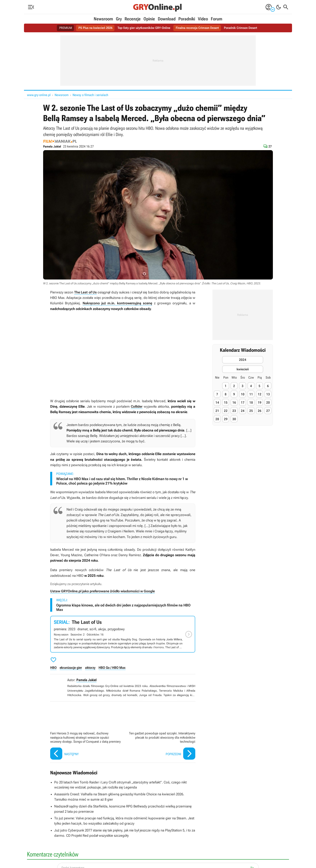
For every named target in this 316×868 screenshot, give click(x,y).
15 (226, 403)
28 (217, 419)
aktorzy (90, 667)
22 (226, 411)
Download (167, 19)
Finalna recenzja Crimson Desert (200, 28)
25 (251, 411)
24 (243, 411)
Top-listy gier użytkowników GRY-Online (143, 28)
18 (251, 403)
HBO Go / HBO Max (112, 667)
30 (234, 419)
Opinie (149, 19)
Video (203, 19)
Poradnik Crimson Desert (245, 28)
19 (260, 403)
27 (268, 411)
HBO (53, 667)
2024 (243, 360)
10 (243, 394)
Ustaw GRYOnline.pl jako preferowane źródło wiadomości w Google (102, 591)
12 (260, 394)
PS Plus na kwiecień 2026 (92, 28)
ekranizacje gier (71, 667)
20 (268, 403)
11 (251, 394)
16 (234, 403)
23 (234, 411)
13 (268, 394)
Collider (137, 406)
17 (243, 403)
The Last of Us (85, 292)
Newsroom (103, 19)
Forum (217, 19)
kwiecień (243, 369)
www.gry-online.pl (39, 95)
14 (217, 403)
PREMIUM (61, 28)
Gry (119, 19)
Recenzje (133, 19)
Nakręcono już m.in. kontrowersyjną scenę (117, 303)
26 (260, 411)
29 (226, 419)
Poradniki (187, 19)
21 (217, 411)
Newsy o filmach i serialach (90, 95)
